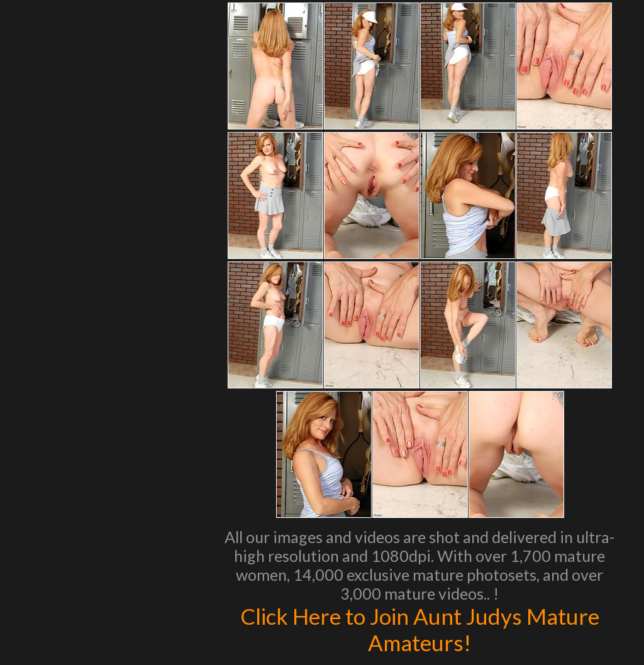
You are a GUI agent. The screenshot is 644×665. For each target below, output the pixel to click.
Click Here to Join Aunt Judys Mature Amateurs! (420, 629)
